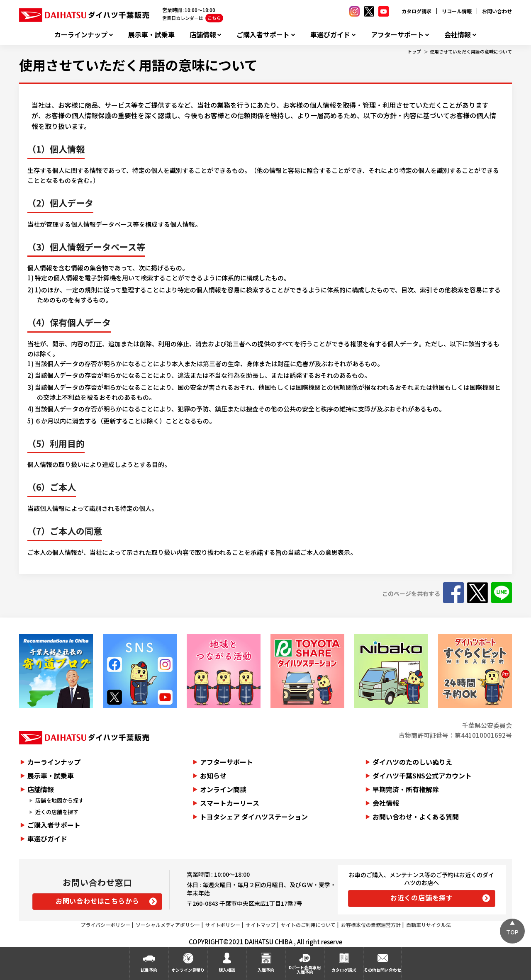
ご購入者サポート (263, 35)
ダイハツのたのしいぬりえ (412, 762)
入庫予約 (266, 970)
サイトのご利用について (308, 925)
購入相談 (227, 970)
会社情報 (458, 35)
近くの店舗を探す (57, 812)
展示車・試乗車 (151, 35)
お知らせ (213, 776)
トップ (414, 51)
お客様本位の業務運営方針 (371, 925)
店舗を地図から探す (60, 800)
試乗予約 (149, 970)
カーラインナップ (81, 35)
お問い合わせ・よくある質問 (416, 817)
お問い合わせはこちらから (97, 901)
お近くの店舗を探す (422, 897)
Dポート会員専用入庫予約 (305, 970)
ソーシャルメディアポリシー (168, 925)
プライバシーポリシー (105, 925)
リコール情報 (457, 11)
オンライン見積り (188, 970)
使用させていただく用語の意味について (471, 51)
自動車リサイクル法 (429, 925)
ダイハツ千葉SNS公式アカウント (422, 776)
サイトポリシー (223, 925)
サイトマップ (261, 925)
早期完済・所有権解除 (406, 789)
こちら (214, 18)
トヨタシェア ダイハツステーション (254, 817)
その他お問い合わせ (382, 970)
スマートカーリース (230, 803)
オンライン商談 (223, 789)
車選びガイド (330, 35)
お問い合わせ (497, 11)
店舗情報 (203, 35)
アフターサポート (397, 35)
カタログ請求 (417, 11)
